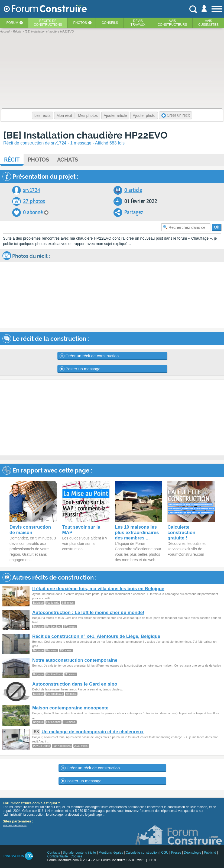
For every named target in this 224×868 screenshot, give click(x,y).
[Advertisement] (109, 417)
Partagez (134, 212)
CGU (165, 853)
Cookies (76, 856)
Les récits (43, 115)
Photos (80, 23)
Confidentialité (57, 856)
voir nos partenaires (15, 825)
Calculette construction (142, 853)
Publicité (210, 853)
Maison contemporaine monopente (70, 708)
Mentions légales (111, 853)
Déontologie (193, 853)
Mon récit (64, 115)
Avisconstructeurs (172, 23)
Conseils (110, 23)
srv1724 (32, 190)
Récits (48, 23)
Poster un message (80, 369)
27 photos (34, 201)
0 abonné (33, 212)
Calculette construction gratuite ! (181, 533)
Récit (12, 160)
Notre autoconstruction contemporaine (75, 660)
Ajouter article (115, 115)
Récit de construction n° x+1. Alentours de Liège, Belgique (96, 636)
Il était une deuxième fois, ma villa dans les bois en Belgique (98, 589)
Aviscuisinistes (208, 23)
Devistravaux (138, 23)
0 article (133, 190)
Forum (12, 23)
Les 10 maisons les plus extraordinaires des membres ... (137, 533)
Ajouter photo (144, 115)
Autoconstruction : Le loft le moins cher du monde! (88, 613)
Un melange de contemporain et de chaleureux (92, 732)
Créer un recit (176, 115)
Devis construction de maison (30, 530)
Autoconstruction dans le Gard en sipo (75, 684)
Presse (176, 853)
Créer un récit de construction (89, 356)
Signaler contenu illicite (79, 853)
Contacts (53, 853)
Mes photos (88, 115)
